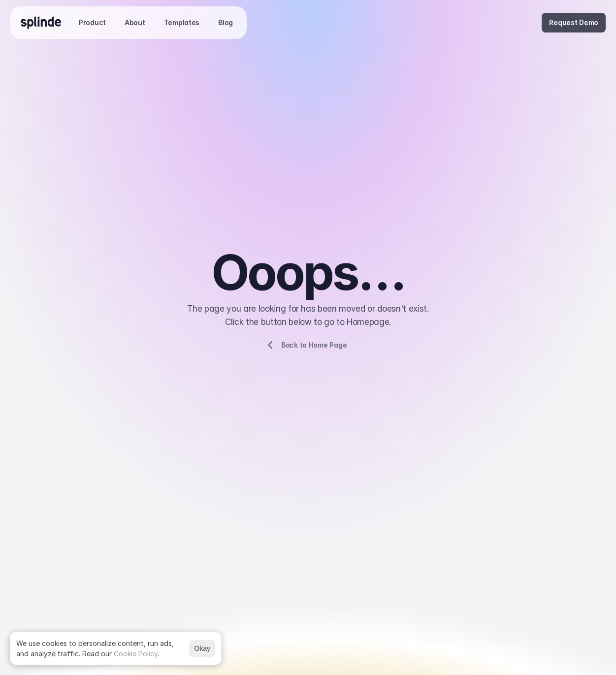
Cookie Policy (136, 654)
